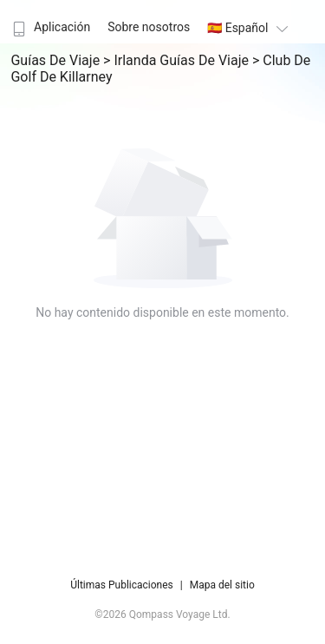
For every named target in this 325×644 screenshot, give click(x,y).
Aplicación (49, 27)
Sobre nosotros (149, 27)
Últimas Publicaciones (122, 585)
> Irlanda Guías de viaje (178, 60)
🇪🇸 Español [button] (250, 28)
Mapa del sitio (222, 585)
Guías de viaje (57, 60)
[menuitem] (49, 22)
